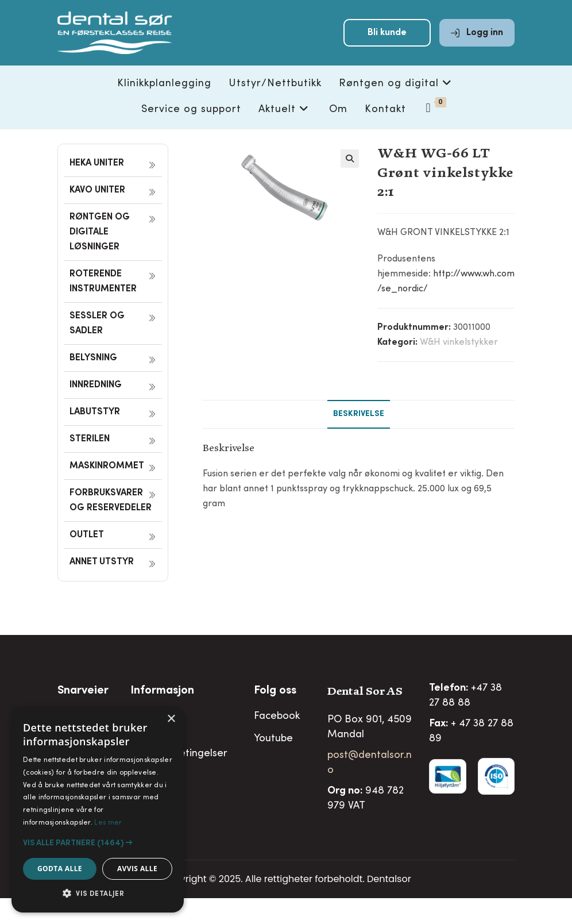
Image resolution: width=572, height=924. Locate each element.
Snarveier (83, 691)
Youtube (273, 739)
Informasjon (162, 691)
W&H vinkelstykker (459, 342)
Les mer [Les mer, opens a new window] (108, 823)
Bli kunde (387, 36)
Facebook (277, 717)
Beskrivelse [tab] (359, 414)
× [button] (171, 719)
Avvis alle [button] (137, 869)
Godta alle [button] (60, 869)
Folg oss (275, 691)
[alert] (98, 810)
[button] (350, 159)
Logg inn (477, 36)
